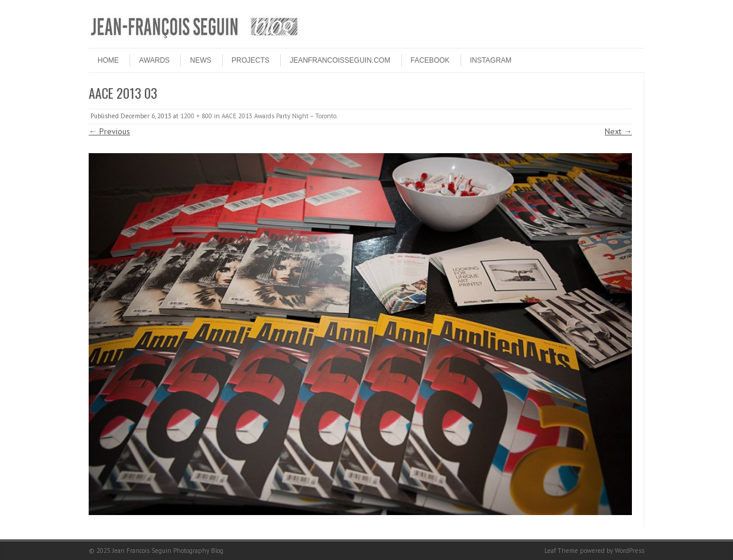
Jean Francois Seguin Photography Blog (168, 551)
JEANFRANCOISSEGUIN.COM (340, 60)
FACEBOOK (430, 60)
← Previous (109, 131)
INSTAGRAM (491, 60)
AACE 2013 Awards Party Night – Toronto (279, 116)
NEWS (200, 60)
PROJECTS (251, 60)
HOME (108, 60)
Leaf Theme (561, 551)
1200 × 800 (196, 116)
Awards (154, 60)
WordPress (630, 551)
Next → (618, 131)
